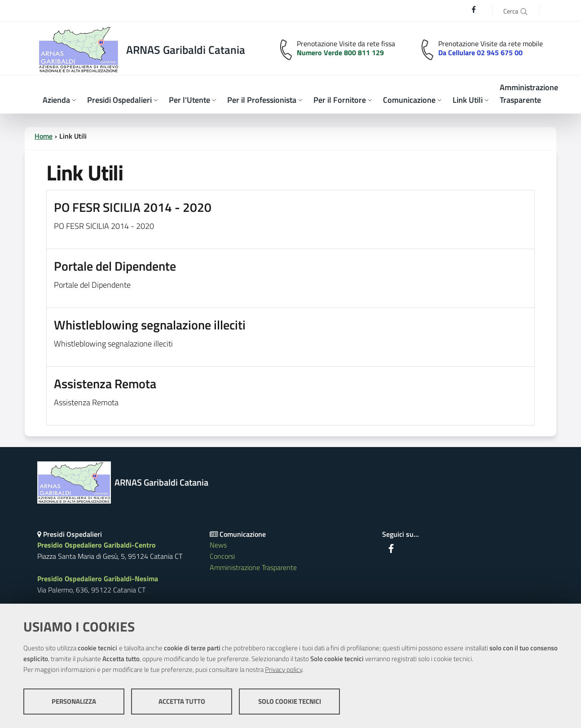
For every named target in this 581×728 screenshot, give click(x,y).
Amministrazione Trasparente (253, 567)
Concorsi (222, 556)
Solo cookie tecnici (290, 701)
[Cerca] (516, 11)
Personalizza (74, 701)
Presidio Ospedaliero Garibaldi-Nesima (98, 579)
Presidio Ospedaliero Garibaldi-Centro (97, 545)
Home (44, 136)
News (218, 545)
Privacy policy (284, 669)
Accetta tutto (182, 701)
